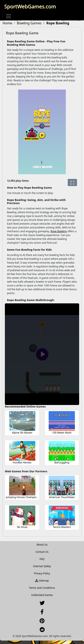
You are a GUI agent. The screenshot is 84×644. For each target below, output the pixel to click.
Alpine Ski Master (22, 433)
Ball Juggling (62, 462)
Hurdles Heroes (22, 462)
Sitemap (42, 581)
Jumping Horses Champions (23, 497)
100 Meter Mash (62, 433)
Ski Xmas (22, 527)
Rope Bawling (59, 231)
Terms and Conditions (42, 588)
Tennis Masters (62, 527)
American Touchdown (62, 497)
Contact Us (42, 552)
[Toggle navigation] (8, 16)
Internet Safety (42, 566)
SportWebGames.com (30, 6)
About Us (42, 545)
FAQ (42, 559)
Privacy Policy (42, 573)
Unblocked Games (42, 595)
